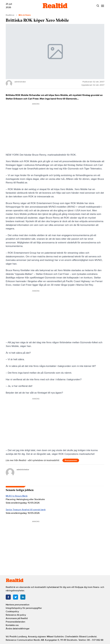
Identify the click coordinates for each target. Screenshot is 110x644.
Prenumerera (71, 460)
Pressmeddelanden (15, 622)
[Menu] (102, 6)
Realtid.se (10, 15)
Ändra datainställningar (18, 629)
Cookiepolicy (12, 612)
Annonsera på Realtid (17, 618)
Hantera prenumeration (18, 605)
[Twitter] (16, 597)
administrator (23, 470)
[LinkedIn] (23, 597)
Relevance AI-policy (16, 615)
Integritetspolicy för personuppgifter (24, 608)
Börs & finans (25, 15)
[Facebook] (8, 597)
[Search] (98, 6)
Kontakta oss (12, 625)
